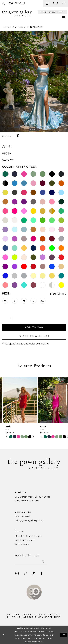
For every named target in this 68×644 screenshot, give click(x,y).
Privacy (40, 614)
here (40, 642)
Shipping (14, 617)
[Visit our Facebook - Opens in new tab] (41, 573)
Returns (13, 614)
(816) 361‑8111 (23, 516)
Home (7, 27)
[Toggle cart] (64, 3)
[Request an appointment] (52, 12)
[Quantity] (7, 318)
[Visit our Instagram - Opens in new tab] (17, 573)
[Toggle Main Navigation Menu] (64, 18)
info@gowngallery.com (29, 520)
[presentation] (17, 400)
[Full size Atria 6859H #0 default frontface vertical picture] (34, 81)
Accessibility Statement (42, 617)
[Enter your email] (31, 561)
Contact (55, 614)
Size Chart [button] (58, 294)
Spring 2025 (35, 27)
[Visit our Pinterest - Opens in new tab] (25, 573)
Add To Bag (34, 327)
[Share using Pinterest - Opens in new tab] (18, 136)
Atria (19, 27)
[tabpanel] (34, 81)
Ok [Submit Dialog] (64, 635)
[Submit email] (43, 561)
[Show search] (47, 3)
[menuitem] (14, 3)
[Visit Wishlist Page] (56, 3)
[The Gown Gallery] (17, 13)
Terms (27, 614)
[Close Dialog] (3, 635)
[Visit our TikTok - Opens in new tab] (33, 573)
